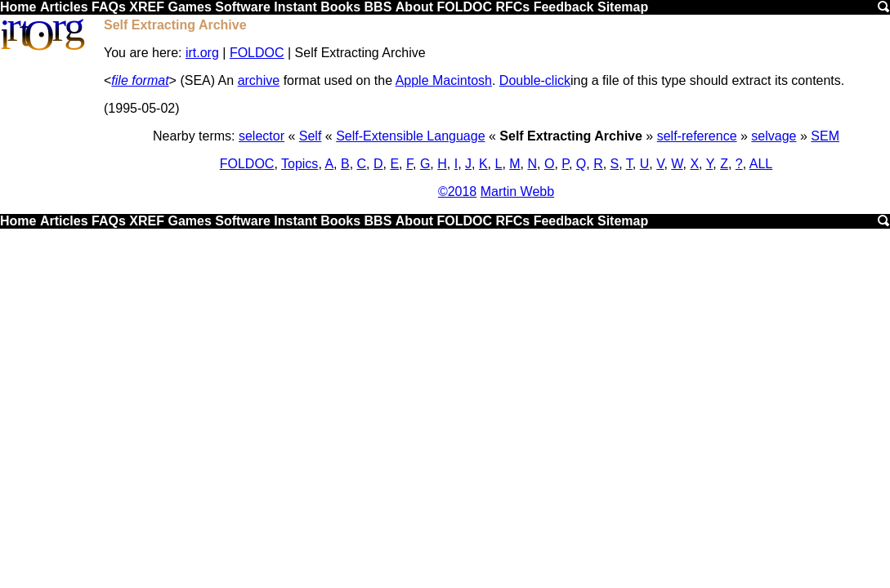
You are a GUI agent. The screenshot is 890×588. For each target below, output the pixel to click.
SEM (825, 136)
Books (340, 7)
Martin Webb (517, 192)
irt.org (202, 53)
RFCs (512, 7)
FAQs (109, 7)
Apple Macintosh (444, 80)
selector (262, 136)
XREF (147, 7)
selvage (774, 136)
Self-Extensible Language (410, 136)
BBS (378, 7)
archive (259, 80)
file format (140, 80)
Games (189, 7)
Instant (295, 7)
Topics (300, 164)
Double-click (535, 80)
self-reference (697, 136)
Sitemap (623, 7)
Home (18, 7)
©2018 (457, 192)
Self (311, 136)
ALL (761, 164)
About (414, 7)
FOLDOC (464, 7)
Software (243, 7)
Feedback (564, 7)
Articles (64, 7)
